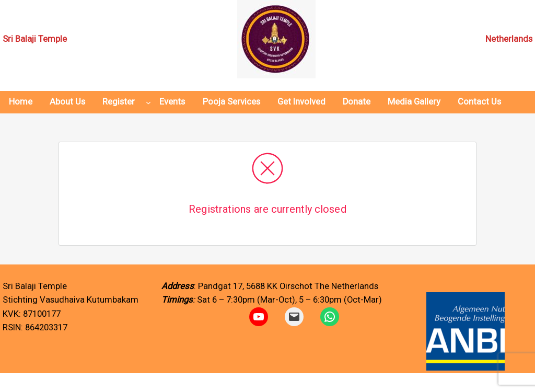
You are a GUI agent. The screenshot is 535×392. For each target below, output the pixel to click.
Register (119, 102)
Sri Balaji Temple (35, 39)
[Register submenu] (148, 102)
